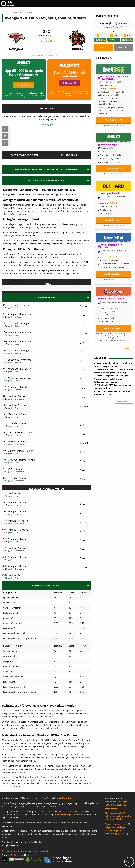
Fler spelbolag (123, 348)
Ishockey (7, 13)
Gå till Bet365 (112, 120)
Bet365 (113, 88)
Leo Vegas (114, 308)
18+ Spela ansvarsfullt (107, 73)
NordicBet (114, 257)
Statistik (53, 56)
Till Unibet (22, 85)
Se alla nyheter (123, 401)
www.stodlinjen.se (66, 815)
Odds (102, 47)
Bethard (113, 203)
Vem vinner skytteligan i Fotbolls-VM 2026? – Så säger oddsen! (117, 805)
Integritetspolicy (43, 851)
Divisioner (17, 287)
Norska (19, 855)
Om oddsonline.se (11, 851)
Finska (28, 855)
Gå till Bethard (112, 220)
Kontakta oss (69, 798)
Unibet (113, 151)
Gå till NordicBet (112, 274)
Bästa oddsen (40, 56)
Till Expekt (68, 83)
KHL (47, 40)
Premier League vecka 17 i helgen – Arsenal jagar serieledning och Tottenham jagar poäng (112, 379)
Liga (76, 287)
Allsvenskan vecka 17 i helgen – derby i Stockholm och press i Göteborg (118, 816)
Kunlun (77, 40)
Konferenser (47, 287)
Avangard (16, 40)
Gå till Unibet (112, 169)
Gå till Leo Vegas (112, 328)
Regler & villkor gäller (124, 73)
